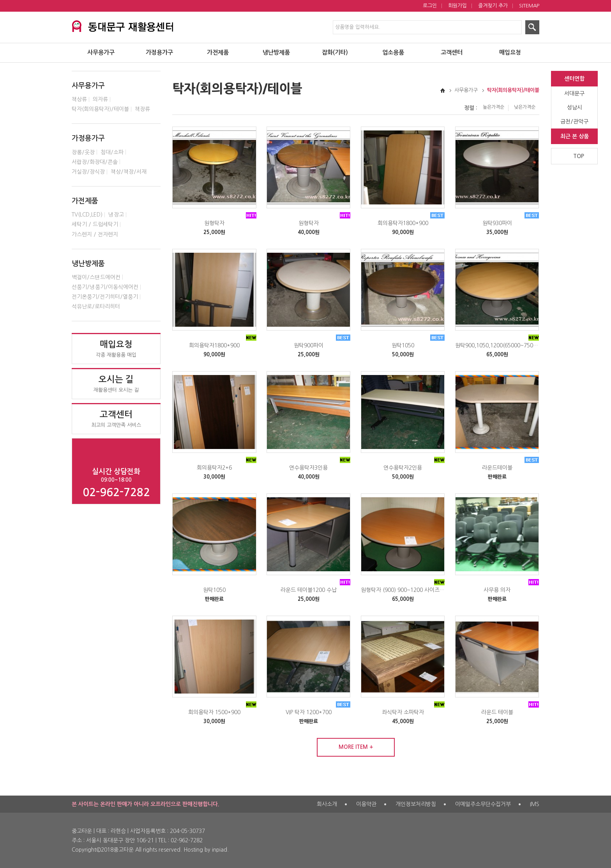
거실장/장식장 (88, 172)
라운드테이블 (497, 468)
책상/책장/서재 (129, 172)
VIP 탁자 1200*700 (309, 712)
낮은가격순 (525, 107)
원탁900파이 (309, 345)
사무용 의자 (497, 590)
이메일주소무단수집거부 (483, 804)
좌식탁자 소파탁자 (403, 712)
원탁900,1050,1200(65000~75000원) (497, 345)
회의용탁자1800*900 (403, 223)
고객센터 (452, 53)
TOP (579, 156)
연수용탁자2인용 (403, 468)
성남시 (575, 107)
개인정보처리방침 (416, 804)
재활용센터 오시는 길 (116, 384)
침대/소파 (112, 152)
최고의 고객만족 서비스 (116, 419)
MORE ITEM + (356, 747)
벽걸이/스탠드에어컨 (96, 277)
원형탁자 (214, 223)
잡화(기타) (335, 53)
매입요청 (510, 53)
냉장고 (116, 215)
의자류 (100, 99)
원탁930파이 (497, 223)
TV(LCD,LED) (87, 215)
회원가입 (457, 6)
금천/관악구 (574, 121)
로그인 (430, 6)
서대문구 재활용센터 (122, 25)
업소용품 (393, 53)
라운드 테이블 (497, 712)
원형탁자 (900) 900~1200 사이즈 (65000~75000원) (403, 590)
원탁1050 (403, 345)
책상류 (79, 99)
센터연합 (574, 79)
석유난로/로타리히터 (96, 306)
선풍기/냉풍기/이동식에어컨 (105, 287)
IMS (535, 804)
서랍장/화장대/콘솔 (95, 162)
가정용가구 (159, 53)
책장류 (142, 109)
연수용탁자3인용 (308, 468)
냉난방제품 (276, 53)
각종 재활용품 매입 (116, 349)
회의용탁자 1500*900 (214, 712)
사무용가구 (101, 53)
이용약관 (366, 804)
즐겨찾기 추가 (493, 6)
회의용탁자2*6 (214, 468)
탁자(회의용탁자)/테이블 (100, 109)
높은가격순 (494, 107)
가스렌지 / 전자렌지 (95, 234)
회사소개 (327, 804)
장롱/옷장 (83, 152)
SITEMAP (529, 6)
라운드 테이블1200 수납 (309, 590)
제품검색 (0, 0)
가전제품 (218, 53)
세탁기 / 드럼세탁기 (95, 224)
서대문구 (574, 93)
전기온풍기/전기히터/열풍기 (105, 297)
